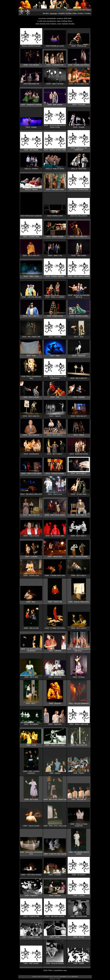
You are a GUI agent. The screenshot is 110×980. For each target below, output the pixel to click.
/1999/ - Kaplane (55, 773)
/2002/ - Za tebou (79, 677)
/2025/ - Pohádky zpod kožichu (79, 65)
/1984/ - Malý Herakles (31, 963)
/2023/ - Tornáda (79, 127)
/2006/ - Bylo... (31, 602)
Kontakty (88, 13)
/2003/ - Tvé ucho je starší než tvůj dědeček (31, 650)
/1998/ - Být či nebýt (31, 799)
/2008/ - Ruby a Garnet (31, 536)
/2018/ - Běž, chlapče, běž (31, 337)
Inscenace (53, 13)
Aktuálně (46, 13)
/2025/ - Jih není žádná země (79, 84)
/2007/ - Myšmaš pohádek (79, 557)
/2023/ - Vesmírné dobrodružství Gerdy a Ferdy (55, 126)
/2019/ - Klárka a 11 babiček (55, 297)
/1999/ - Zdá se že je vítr (79, 745)
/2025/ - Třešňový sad (79, 46)
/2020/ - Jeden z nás (55, 255)
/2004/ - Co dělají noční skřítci (55, 628)
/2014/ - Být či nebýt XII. (31, 435)
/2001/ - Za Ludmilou (31, 724)
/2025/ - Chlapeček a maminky (31, 105)
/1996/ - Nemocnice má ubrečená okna (31, 853)
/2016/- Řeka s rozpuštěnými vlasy (31, 377)
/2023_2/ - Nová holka (79, 169)
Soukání (81, 13)
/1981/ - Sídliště (79, 963)
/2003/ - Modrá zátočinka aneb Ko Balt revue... (79, 650)
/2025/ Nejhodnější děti (31, 84)
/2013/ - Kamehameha (31, 454)
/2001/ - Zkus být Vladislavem (79, 703)
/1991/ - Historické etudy (79, 916)
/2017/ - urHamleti (55, 337)
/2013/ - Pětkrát (79, 435)
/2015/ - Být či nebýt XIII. (31, 416)
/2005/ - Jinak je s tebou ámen (79, 602)
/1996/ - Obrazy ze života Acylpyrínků (79, 825)
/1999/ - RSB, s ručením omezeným (31, 772)
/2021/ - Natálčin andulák (55, 237)
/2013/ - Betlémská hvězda (79, 454)
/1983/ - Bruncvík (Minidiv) (55, 963)
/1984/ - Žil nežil (79, 937)
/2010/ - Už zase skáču (79, 494)
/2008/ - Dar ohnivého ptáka (55, 536)
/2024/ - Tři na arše (79, 105)
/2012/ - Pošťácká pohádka (55, 473)
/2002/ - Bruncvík (55, 703)
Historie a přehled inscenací (31, 46)
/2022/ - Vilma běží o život (55, 189)
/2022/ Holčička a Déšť (55, 216)
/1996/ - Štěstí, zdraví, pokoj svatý (55, 826)
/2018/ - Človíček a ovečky (79, 316)
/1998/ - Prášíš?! (79, 773)
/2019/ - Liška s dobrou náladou (79, 276)
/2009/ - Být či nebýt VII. (79, 515)
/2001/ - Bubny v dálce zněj (79, 724)
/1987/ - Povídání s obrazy (31, 937)
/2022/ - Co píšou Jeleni (31, 237)
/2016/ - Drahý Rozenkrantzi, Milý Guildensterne (55, 377)
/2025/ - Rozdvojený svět (55, 65)
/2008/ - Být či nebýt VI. (79, 536)
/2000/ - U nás (31, 745)
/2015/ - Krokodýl (79, 397)
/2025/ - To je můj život (31, 65)
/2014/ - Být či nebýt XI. (55, 435)
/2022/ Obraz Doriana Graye (79, 189)
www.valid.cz (63, 977)
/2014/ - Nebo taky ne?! (79, 416)
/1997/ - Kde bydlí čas (79, 799)
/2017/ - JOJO (79, 337)
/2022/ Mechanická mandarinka (31, 216)
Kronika (69, 13)
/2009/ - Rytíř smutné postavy (55, 515)
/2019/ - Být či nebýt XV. (31, 316)
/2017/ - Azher (55, 356)
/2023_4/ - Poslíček (31, 169)
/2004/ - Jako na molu (31, 628)
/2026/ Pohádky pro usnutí (55, 46)
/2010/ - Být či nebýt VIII (31, 515)
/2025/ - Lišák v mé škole (55, 84)
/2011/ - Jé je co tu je (55, 494)
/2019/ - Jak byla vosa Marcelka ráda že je (79, 296)
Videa (75, 13)
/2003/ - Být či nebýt (31, 677)
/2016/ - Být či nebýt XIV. (79, 378)
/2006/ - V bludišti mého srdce (55, 575)
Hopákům (62, 13)
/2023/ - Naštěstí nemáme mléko (55, 150)
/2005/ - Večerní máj (55, 602)
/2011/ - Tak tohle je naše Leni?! (31, 494)
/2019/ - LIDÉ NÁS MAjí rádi (31, 297)
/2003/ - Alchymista (55, 677)
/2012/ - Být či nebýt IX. (79, 473)
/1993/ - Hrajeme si (31, 895)
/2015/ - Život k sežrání (31, 397)
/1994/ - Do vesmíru (79, 875)
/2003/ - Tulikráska (55, 651)
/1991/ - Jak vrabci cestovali (55, 916)
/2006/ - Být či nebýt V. (79, 575)
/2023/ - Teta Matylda (31, 150)
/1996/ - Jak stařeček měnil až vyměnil (79, 853)
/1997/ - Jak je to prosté (31, 826)
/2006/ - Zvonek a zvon (31, 575)
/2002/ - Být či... (31, 703)
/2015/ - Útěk (55, 397)
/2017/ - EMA (31, 356)
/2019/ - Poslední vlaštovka (55, 276)
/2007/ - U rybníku (31, 557)
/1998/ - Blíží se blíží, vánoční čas (55, 799)
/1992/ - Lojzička (79, 895)
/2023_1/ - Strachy (31, 189)
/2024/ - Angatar (31, 127)
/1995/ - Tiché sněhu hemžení (31, 875)
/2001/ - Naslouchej (55, 724)
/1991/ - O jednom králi (31, 916)
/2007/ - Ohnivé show (55, 557)
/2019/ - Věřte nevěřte (79, 255)
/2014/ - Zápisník (55, 416)
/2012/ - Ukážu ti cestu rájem (31, 473)
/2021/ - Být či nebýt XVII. (79, 237)
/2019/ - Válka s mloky (31, 276)
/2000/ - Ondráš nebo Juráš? (55, 745)
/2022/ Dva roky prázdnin (79, 216)
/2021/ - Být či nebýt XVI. (31, 255)
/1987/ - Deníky (55, 937)
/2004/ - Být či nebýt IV (79, 628)
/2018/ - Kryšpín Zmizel (55, 316)
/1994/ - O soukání (55, 875)
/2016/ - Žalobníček (79, 356)
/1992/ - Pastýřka (55, 895)
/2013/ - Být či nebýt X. (55, 454)
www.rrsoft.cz (75, 977)
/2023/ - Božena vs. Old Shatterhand (79, 149)
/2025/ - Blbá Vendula (55, 105)
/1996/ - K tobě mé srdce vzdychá (55, 854)
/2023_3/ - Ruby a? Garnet (55, 169)
